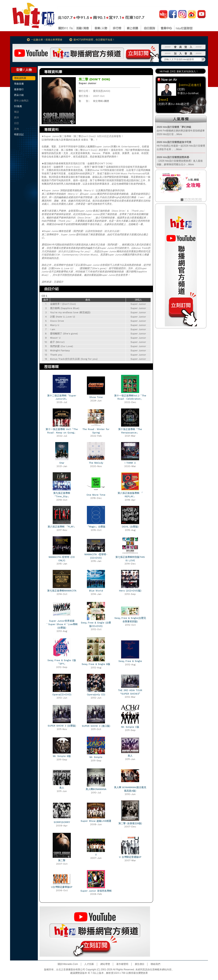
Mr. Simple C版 (130, 727)
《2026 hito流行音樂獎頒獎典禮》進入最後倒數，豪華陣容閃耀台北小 (180, 161)
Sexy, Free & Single (130, 661)
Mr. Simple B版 (62, 756)
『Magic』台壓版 (96, 527)
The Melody (96, 463)
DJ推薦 (18, 106)
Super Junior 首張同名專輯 (96, 891)
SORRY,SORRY (62, 822)
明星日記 (19, 134)
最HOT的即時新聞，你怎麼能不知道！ (94, 40)
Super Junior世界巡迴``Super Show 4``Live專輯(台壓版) (62, 624)
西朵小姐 (19, 95)
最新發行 (19, 89)
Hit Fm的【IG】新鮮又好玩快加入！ (179, 71)
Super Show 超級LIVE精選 (96, 821)
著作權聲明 (122, 964)
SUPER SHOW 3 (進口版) (96, 726)
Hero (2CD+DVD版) (130, 591)
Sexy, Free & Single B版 (96, 664)
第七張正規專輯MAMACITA (62, 591)
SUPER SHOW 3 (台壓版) (62, 726)
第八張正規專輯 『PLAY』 (62, 527)
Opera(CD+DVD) (62, 695)
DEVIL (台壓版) (130, 527)
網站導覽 (105, 964)
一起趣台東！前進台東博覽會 (47, 40)
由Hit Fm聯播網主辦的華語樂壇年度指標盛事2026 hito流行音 (181, 131)
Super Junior (87, 83)
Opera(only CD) (96, 695)
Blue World (96, 591)
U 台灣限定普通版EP (130, 857)
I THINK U (130, 463)
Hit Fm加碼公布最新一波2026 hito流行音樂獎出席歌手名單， (181, 146)
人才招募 (89, 964)
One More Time (96, 495)
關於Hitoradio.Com (68, 964)
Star (62, 463)
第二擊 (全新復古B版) (130, 823)
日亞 (16, 123)
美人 (130, 756)
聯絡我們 (155, 964)
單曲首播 (19, 84)
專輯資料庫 (20, 78)
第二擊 (62, 860)
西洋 (16, 118)
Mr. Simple (96, 757)
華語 (16, 112)
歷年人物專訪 (21, 101)
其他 (16, 129)
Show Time (96, 397)
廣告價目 (140, 964)
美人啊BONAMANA (96, 789)
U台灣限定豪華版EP (62, 887)
